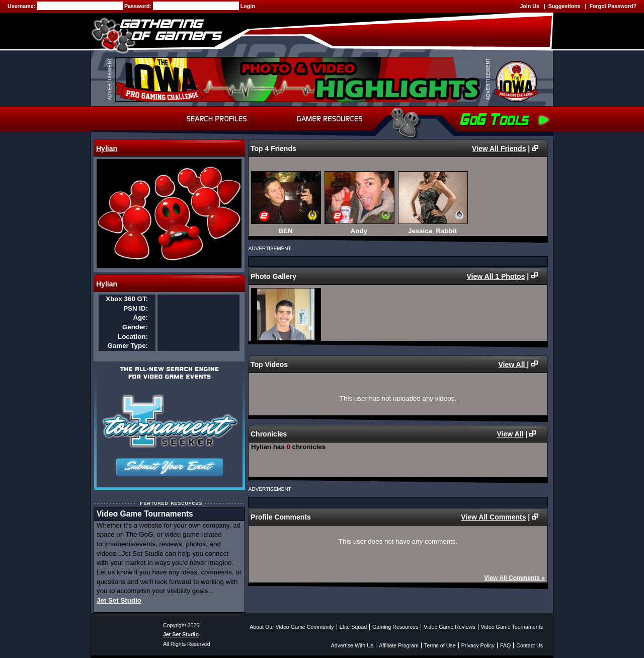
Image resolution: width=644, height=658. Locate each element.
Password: (139, 6)
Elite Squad (353, 627)
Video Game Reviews (449, 627)
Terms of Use (440, 645)
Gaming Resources (395, 627)
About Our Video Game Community (292, 627)
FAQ (505, 645)
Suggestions (565, 6)
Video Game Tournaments (512, 627)
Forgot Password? (613, 6)
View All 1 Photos (496, 276)
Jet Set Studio (119, 600)
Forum (272, 119)
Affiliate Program (399, 645)
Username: (22, 6)
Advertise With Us (352, 645)
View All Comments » (514, 578)
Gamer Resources (330, 119)
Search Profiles (217, 119)
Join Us (530, 6)
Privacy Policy (478, 645)
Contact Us (530, 645)
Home (109, 119)
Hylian (107, 149)
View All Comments (493, 517)
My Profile (154, 119)
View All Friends (499, 149)
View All (513, 364)
